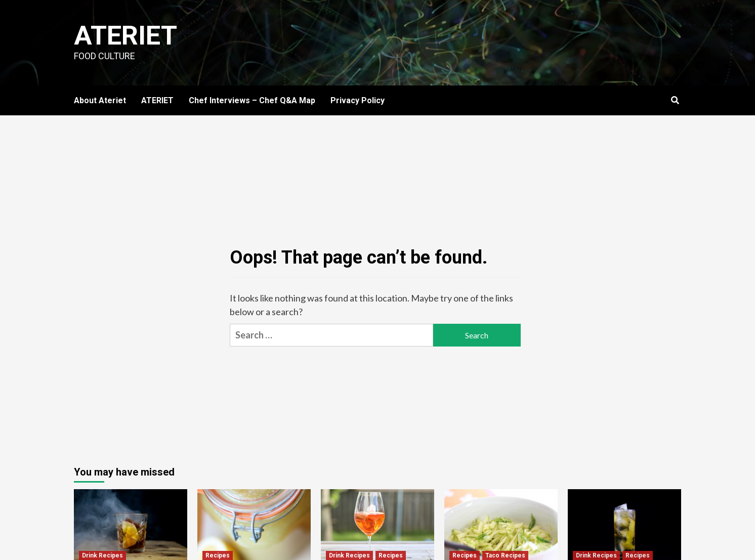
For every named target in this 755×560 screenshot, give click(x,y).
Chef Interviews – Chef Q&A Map (252, 100)
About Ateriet (100, 100)
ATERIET (157, 100)
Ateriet (125, 36)
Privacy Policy (358, 100)
